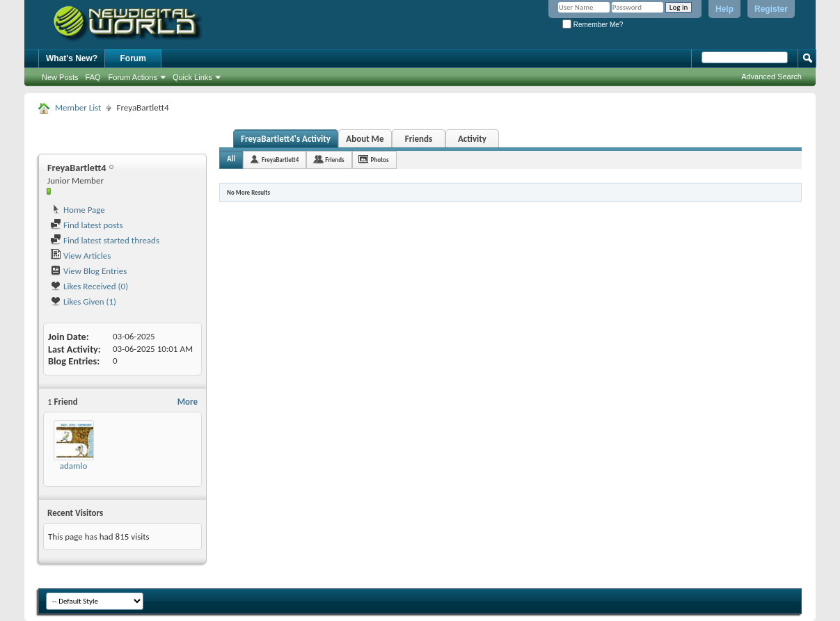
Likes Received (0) (89, 286)
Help (724, 9)
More (188, 402)
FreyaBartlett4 (280, 160)
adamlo (74, 466)
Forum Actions (133, 77)
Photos (380, 160)
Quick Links (192, 77)
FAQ (93, 77)
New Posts (60, 77)
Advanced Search (771, 76)
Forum (133, 58)
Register (771, 9)
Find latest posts (87, 225)
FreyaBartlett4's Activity (286, 139)
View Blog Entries (88, 271)
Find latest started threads (105, 240)
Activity (472, 139)
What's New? (72, 58)
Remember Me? (593, 25)
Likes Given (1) (83, 301)
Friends (419, 139)
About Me (365, 139)
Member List (78, 107)
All (231, 159)
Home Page (78, 210)
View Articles (80, 256)
